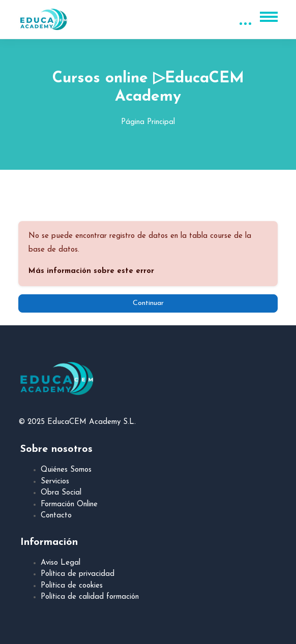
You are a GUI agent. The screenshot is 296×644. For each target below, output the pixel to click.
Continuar (148, 303)
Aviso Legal (61, 563)
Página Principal (148, 122)
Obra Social (61, 493)
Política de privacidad (78, 574)
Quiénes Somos (66, 470)
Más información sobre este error (91, 271)
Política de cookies (72, 586)
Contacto (56, 516)
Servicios (55, 482)
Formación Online (69, 504)
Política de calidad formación (90, 597)
